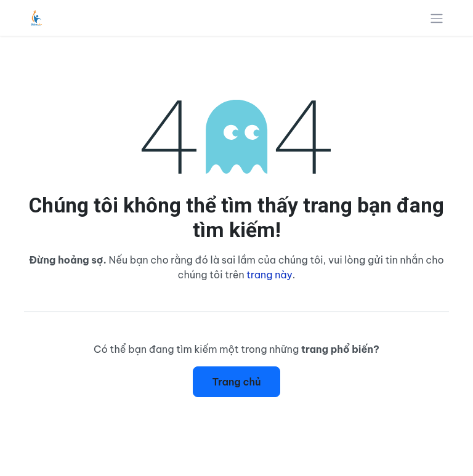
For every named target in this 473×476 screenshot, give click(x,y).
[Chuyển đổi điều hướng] (437, 18)
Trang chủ (236, 382)
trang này (269, 275)
